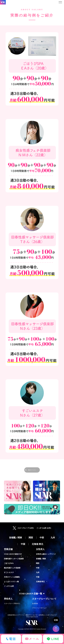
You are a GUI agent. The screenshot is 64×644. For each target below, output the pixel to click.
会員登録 (35, 604)
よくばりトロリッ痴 (11, 582)
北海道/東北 (40, 582)
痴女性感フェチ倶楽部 (12, 568)
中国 (38, 577)
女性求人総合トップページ (46, 554)
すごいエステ (9, 572)
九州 (38, 572)
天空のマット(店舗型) (12, 577)
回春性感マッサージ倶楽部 (14, 559)
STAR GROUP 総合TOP (13, 554)
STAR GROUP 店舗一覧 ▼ (32, 594)
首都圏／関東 (41, 559)
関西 (38, 563)
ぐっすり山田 (9, 586)
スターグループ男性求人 (12, 604)
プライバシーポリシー (39, 608)
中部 (38, 568)
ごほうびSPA (9, 563)
